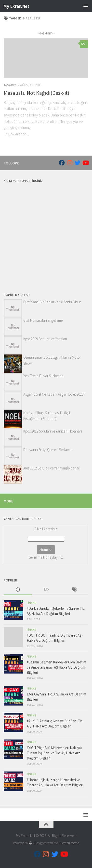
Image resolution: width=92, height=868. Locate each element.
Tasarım (10, 85)
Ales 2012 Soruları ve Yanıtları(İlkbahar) (52, 468)
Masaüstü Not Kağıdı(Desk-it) (37, 93)
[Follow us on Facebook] (62, 163)
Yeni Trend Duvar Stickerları (43, 376)
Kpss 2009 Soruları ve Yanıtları (45, 339)
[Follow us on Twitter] (78, 163)
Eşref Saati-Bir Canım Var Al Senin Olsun (52, 302)
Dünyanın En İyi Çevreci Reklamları (49, 450)
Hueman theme (69, 843)
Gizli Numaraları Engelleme (43, 320)
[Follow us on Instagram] (70, 163)
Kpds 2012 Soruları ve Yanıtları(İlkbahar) (53, 431)
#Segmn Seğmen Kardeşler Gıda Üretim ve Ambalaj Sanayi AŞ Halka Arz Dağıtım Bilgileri (56, 667)
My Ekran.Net (16, 6)
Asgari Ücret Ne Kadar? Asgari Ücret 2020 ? (54, 394)
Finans (31, 603)
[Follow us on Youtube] (85, 163)
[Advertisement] (46, 233)
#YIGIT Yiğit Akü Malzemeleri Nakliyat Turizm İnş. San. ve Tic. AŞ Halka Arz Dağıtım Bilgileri (54, 753)
